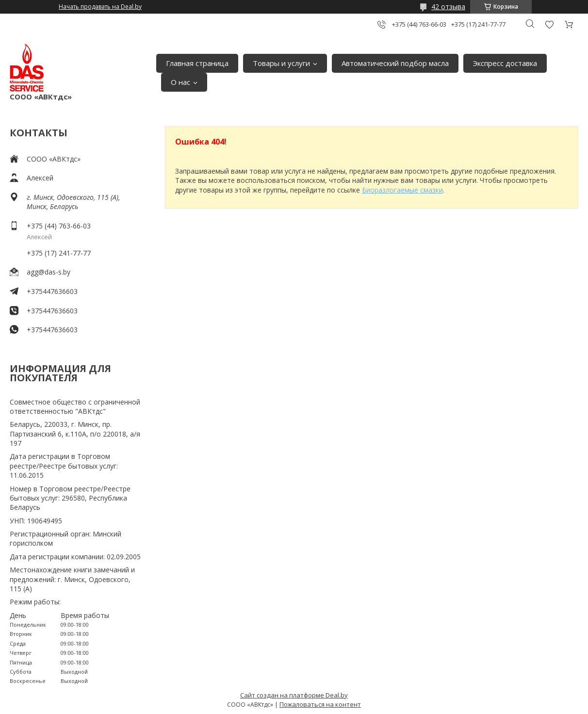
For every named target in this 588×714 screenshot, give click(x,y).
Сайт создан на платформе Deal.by (294, 695)
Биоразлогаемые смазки (402, 190)
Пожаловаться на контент (320, 704)
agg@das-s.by (49, 272)
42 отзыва (448, 7)
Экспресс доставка (505, 63)
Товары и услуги (281, 63)
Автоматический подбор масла (395, 63)
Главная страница (197, 63)
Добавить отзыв (549, 24)
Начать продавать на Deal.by (100, 7)
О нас (180, 82)
